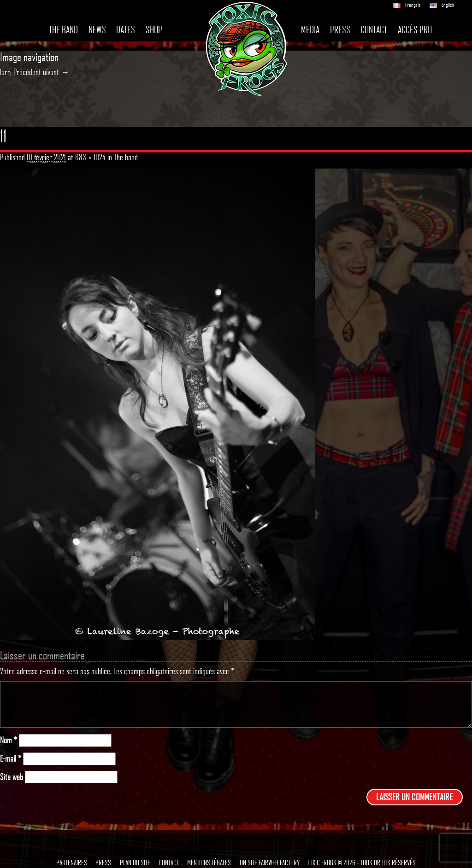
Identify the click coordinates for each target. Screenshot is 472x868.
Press (340, 29)
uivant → (56, 72)
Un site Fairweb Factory (270, 862)
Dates (126, 29)
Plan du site (135, 862)
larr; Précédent (21, 72)
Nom (9, 740)
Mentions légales (209, 862)
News (97, 29)
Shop (154, 29)
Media (310, 29)
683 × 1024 (90, 157)
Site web (12, 777)
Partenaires (72, 862)
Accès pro (415, 29)
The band (63, 29)
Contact (374, 29)
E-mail (11, 759)
